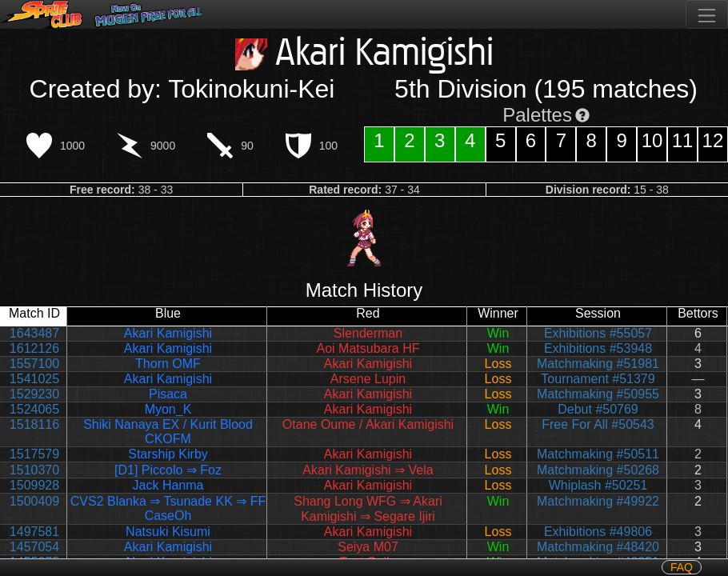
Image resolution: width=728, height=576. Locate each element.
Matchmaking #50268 (598, 470)
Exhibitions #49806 (598, 532)
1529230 (34, 394)
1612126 (34, 348)
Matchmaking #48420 (598, 547)
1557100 (34, 364)
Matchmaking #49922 (598, 501)
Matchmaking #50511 (598, 454)
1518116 (34, 424)
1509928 (34, 485)
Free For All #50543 (598, 424)
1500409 (34, 501)
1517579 (34, 454)
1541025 (34, 379)
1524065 (34, 409)
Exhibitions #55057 (598, 333)
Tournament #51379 (598, 379)
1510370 (34, 470)
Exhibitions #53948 (598, 348)
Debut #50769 (598, 409)
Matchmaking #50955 (598, 394)
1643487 (34, 333)
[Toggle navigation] (707, 14)
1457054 (34, 547)
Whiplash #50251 (598, 485)
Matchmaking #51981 (598, 364)
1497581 (34, 532)
